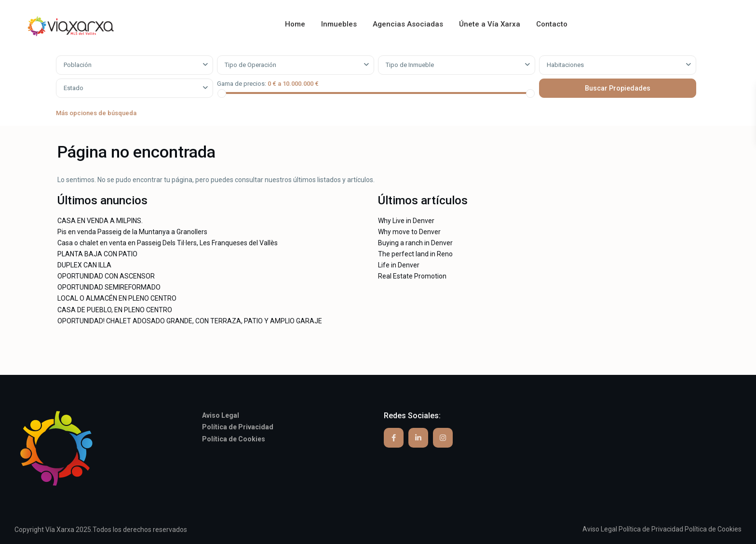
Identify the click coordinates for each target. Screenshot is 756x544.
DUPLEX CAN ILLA (84, 265)
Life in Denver (399, 265)
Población (78, 65)
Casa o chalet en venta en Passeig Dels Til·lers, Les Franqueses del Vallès (168, 243)
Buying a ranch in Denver (415, 243)
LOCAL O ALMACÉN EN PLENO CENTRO (117, 298)
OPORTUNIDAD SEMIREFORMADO (109, 287)
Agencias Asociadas (408, 24)
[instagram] (443, 438)
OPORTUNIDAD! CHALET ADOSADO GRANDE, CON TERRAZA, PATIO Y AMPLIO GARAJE (190, 321)
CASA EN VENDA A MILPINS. (100, 221)
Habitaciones (565, 65)
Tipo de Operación (250, 65)
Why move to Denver (409, 232)
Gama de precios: (242, 84)
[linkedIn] (418, 438)
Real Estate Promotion (412, 276)
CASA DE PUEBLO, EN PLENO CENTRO (115, 310)
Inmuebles (339, 24)
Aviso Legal (600, 529)
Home (295, 24)
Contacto (552, 24)
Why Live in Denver (406, 221)
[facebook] (394, 438)
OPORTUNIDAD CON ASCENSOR (106, 276)
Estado (74, 88)
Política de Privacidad (651, 529)
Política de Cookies (713, 529)
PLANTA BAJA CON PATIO (97, 254)
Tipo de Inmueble (410, 65)
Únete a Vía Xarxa (490, 24)
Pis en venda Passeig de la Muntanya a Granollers (132, 232)
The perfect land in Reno (415, 254)
